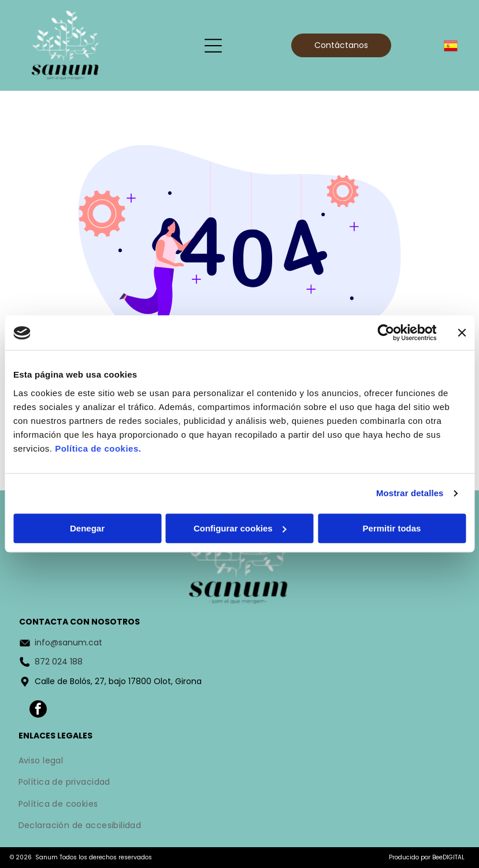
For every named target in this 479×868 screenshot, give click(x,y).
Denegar (87, 528)
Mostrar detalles (410, 494)
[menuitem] (240, 762)
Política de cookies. (98, 448)
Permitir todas (392, 528)
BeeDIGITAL (448, 857)
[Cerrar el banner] (462, 333)
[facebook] (38, 710)
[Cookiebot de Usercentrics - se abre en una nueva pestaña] (386, 333)
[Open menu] (213, 46)
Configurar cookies (240, 528)
